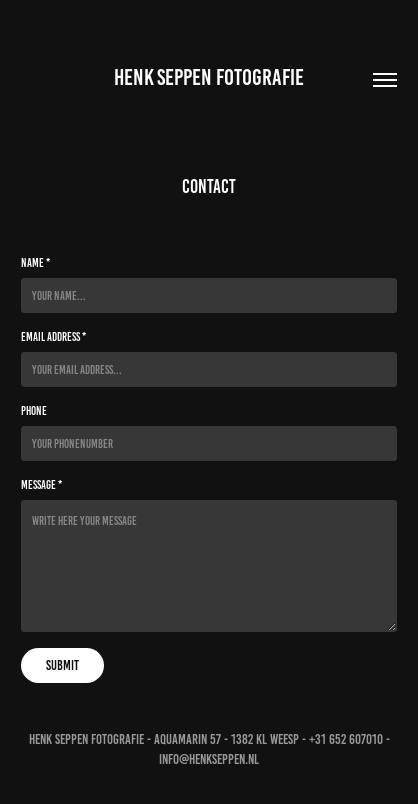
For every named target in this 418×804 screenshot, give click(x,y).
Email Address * (53, 336)
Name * (35, 262)
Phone (34, 410)
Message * (41, 484)
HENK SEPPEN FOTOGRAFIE (209, 77)
